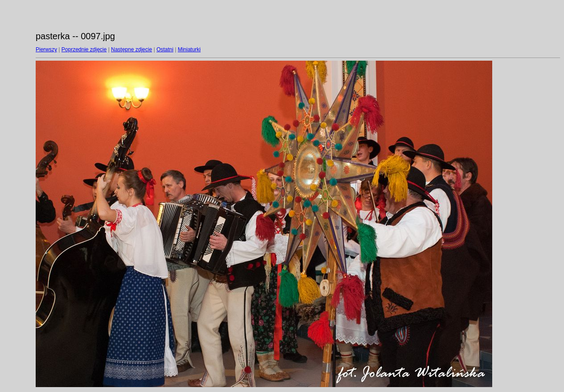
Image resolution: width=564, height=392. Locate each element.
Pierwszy (46, 50)
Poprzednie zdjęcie (84, 50)
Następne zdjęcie (132, 50)
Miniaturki (189, 50)
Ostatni (165, 50)
